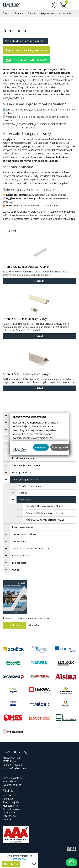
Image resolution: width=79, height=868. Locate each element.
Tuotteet (19, 13)
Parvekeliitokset (21, 556)
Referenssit (9, 812)
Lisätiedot (39, 281)
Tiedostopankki (11, 809)
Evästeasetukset (12, 785)
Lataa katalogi (14, 625)
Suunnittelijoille (11, 802)
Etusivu (6, 13)
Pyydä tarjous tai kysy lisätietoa (26, 50)
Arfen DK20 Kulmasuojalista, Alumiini (26, 267)
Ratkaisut (8, 799)
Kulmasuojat (65, 13)
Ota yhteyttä (11, 864)
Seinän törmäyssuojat (31, 486)
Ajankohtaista (10, 806)
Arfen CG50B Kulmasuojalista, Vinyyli (26, 374)
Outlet (15, 570)
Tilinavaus (8, 819)
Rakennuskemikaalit (23, 527)
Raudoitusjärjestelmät (24, 458)
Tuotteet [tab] (11, 231)
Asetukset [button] (41, 447)
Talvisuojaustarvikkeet (24, 534)
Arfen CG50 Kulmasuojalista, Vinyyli (25, 319)
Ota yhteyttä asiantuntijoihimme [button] (25, 41)
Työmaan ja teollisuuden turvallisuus (31, 549)
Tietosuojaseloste (13, 778)
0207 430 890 (16, 765)
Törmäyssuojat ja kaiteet (41, 13)
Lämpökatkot (19, 563)
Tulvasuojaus (19, 541)
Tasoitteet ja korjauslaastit (26, 465)
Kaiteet (23, 493)
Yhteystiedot (10, 816)
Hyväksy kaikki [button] (60, 447)
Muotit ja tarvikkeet (22, 472)
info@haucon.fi (18, 768)
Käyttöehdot (10, 781)
